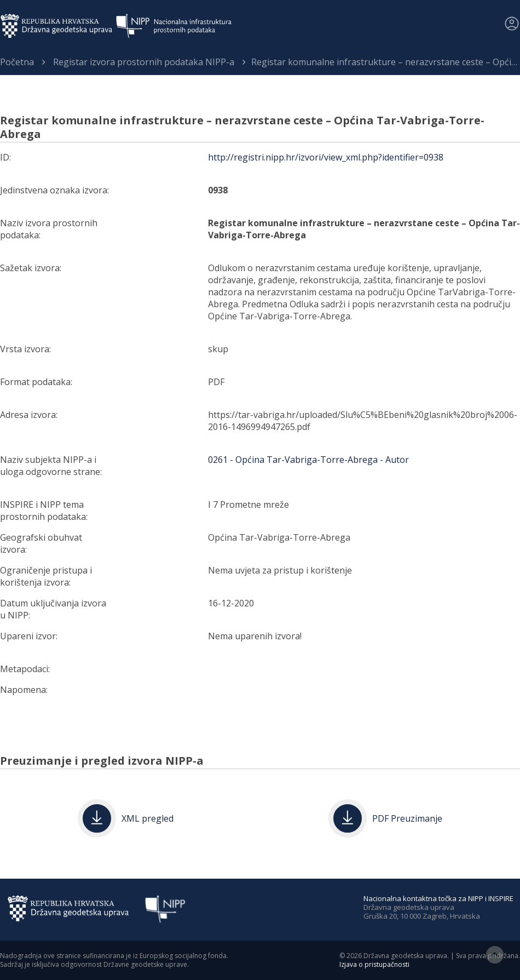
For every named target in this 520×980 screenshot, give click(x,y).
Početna (17, 62)
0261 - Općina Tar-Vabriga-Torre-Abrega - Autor (308, 460)
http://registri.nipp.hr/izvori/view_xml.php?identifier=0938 (326, 157)
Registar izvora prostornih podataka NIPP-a (144, 62)
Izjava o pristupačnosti (374, 964)
